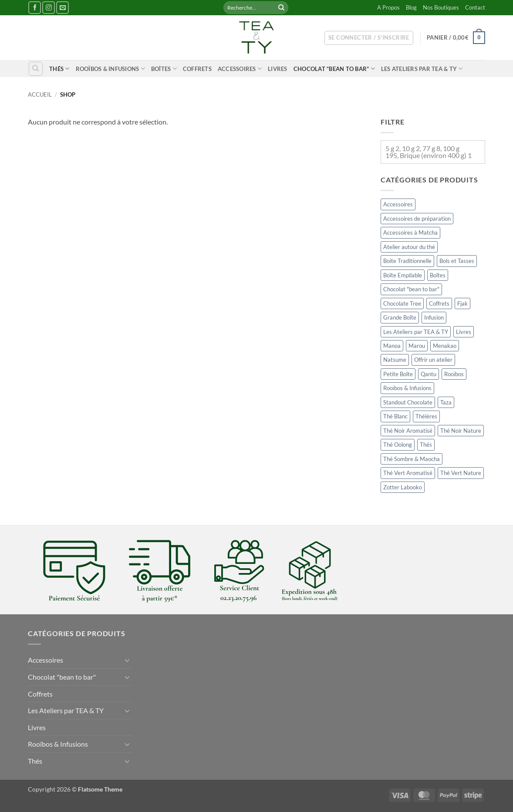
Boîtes (164, 69)
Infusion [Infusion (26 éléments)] (434, 317)
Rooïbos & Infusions (110, 69)
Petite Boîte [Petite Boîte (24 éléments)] (398, 374)
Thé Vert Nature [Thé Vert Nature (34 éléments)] (461, 473)
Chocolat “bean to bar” (334, 69)
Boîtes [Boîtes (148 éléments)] (438, 275)
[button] (369, 38)
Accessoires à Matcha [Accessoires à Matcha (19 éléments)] (410, 232)
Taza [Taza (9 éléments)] (446, 402)
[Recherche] (36, 69)
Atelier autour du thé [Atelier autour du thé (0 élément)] (409, 247)
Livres (278, 69)
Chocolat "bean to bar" (62, 677)
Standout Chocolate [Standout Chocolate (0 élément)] (408, 402)
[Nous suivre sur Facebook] (35, 8)
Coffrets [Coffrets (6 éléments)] (439, 303)
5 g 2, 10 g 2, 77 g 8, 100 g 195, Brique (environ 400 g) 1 (429, 152)
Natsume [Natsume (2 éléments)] (395, 360)
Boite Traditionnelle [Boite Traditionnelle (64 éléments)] (407, 261)
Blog (411, 7)
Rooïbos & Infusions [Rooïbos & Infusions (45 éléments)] (407, 388)
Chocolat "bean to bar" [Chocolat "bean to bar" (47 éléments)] (411, 289)
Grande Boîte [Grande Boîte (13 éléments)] (400, 317)
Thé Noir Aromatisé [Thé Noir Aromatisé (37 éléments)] (408, 431)
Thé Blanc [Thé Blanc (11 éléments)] (395, 417)
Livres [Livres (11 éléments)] (464, 332)
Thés (59, 69)
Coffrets (197, 69)
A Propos (388, 7)
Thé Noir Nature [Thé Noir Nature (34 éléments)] (461, 431)
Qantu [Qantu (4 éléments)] (429, 374)
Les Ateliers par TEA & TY (422, 69)
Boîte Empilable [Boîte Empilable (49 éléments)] (403, 275)
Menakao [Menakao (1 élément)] (445, 346)
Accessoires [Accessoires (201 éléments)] (398, 204)
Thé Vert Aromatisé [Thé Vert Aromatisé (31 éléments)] (408, 473)
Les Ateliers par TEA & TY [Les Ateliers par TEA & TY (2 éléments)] (416, 332)
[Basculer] (127, 660)
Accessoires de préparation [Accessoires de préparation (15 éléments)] (417, 219)
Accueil (40, 94)
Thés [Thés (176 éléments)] (426, 445)
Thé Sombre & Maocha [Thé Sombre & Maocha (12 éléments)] (412, 459)
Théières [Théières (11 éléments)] (426, 417)
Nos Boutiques (441, 7)
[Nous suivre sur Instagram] (49, 8)
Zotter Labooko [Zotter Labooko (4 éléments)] (403, 487)
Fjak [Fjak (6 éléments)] (462, 303)
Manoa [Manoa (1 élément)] (392, 346)
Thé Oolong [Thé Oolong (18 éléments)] (398, 445)
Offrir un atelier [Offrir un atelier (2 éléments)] (433, 360)
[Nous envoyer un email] (62, 8)
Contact (475, 7)
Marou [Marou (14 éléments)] (417, 346)
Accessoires (240, 69)
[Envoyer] (281, 8)
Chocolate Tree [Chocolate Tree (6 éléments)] (402, 303)
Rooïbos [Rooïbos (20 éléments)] (454, 374)
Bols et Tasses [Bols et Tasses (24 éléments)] (457, 261)
